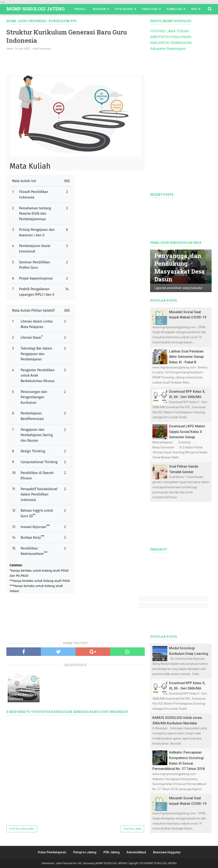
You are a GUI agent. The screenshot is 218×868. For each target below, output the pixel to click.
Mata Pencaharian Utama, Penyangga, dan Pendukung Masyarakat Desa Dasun (180, 256)
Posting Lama (132, 829)
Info (194, 9)
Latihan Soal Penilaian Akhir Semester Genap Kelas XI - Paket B (186, 357)
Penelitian (150, 9)
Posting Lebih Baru (22, 829)
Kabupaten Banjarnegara (168, 49)
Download (174, 9)
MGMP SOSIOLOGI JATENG (36, 9)
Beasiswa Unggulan (167, 852)
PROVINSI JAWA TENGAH (170, 31)
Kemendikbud (136, 852)
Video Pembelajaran (52, 852)
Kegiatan (99, 9)
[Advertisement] (77, 64)
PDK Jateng (112, 852)
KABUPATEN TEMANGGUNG (171, 43)
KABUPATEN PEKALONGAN (171, 37)
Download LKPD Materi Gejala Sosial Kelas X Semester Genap (187, 432)
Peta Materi (124, 9)
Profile (80, 9)
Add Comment (42, 49)
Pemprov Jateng (85, 852)
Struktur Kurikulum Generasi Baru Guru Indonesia (23, 695)
